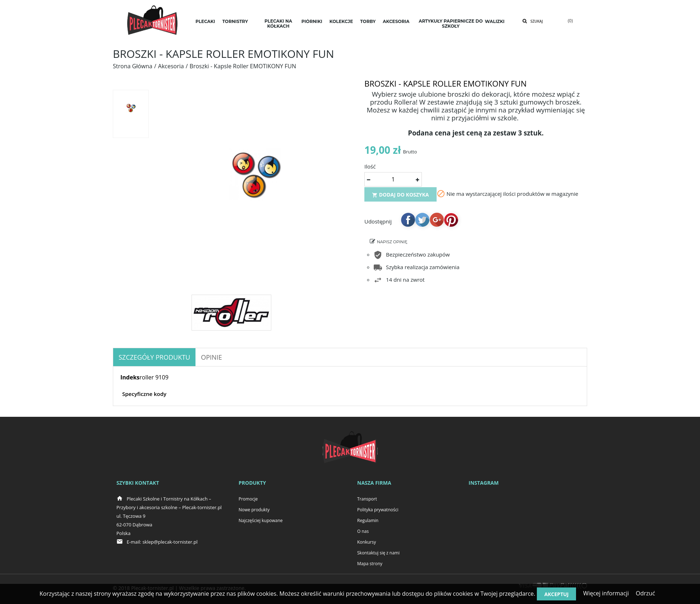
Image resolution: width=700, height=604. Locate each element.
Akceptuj (557, 594)
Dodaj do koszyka (400, 197)
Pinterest (451, 222)
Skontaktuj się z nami (378, 553)
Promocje (248, 499)
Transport (367, 499)
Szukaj (537, 21)
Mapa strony (370, 564)
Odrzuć (645, 593)
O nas (363, 531)
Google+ (437, 222)
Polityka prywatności (378, 510)
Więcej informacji (606, 593)
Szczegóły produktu (154, 357)
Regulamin (368, 520)
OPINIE (211, 357)
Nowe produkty (254, 510)
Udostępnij (408, 222)
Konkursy (367, 542)
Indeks (130, 377)
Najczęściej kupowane (261, 520)
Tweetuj (422, 222)
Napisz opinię (392, 244)
